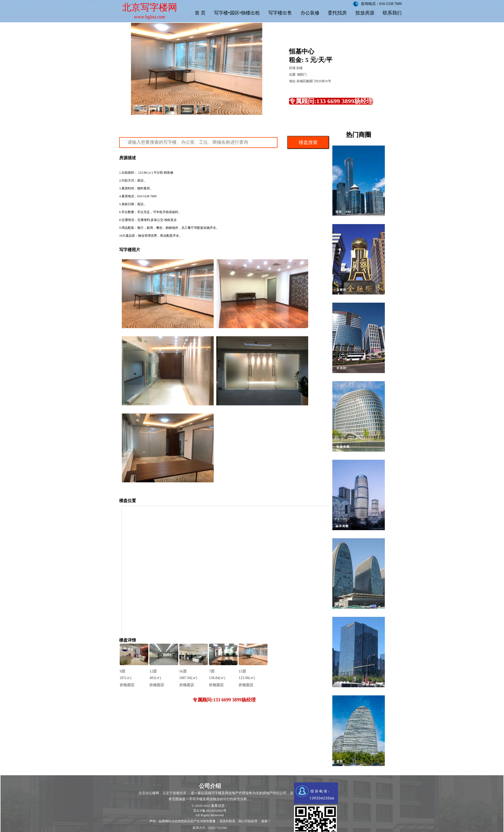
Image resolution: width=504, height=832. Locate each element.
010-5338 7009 (147, 196)
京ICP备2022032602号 (210, 811)
